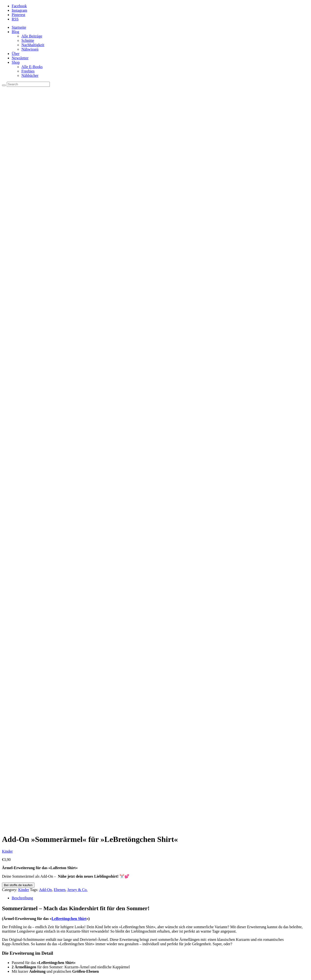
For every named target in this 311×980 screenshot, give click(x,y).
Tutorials (28, 871)
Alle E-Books (32, 67)
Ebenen (60, 207)
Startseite (19, 27)
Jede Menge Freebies (38, 880)
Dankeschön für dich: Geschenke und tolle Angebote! (63, 954)
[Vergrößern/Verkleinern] (4, 973)
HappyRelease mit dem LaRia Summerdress (56, 963)
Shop (16, 62)
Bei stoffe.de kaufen (18, 202)
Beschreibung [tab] (22, 215)
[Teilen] (14, 973)
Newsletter (20, 58)
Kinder (7, 169)
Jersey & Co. (77, 207)
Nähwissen (30, 49)
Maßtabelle (30, 867)
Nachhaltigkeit (33, 45)
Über (16, 54)
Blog (15, 32)
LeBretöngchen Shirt (69, 236)
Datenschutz (31, 863)
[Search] (4, 85)
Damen (17, 566)
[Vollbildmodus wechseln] (9, 973)
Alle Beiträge (32, 36)
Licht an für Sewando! (39, 946)
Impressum (30, 858)
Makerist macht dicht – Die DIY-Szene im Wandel (60, 950)
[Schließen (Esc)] (18, 973)
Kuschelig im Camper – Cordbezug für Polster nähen (63, 959)
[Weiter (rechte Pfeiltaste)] (9, 977)
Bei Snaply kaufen (99, 546)
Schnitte (28, 40)
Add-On (45, 207)
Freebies (28, 71)
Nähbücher (30, 75)
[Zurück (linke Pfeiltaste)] (4, 977)
